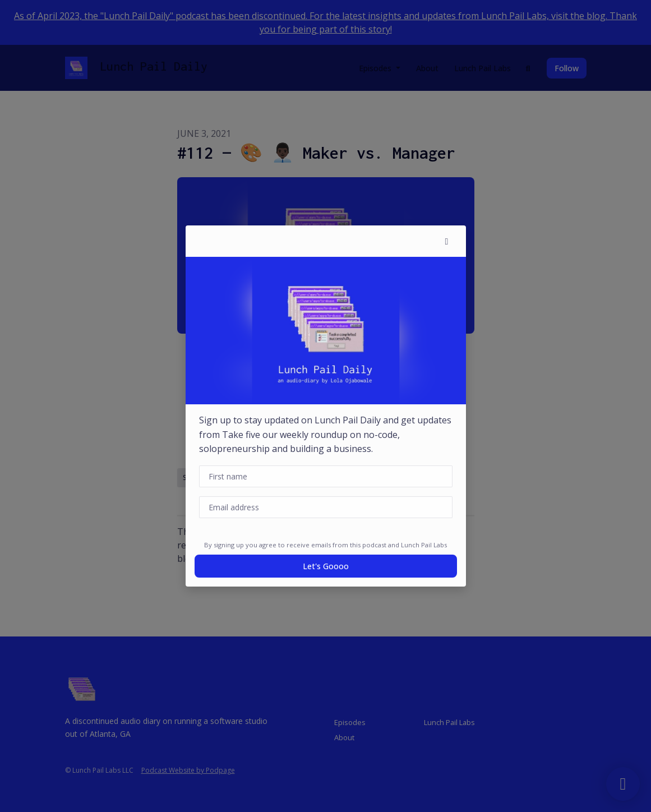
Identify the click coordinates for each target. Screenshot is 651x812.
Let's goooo (326, 566)
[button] (447, 241)
